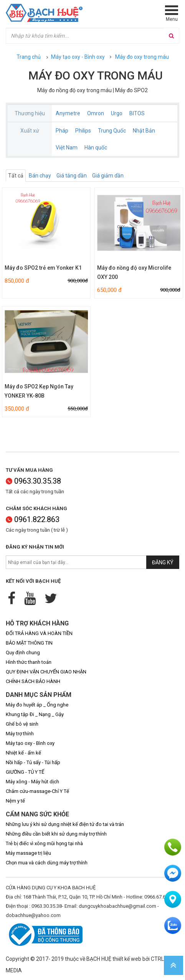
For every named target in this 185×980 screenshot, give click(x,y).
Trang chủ (29, 57)
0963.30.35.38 (33, 481)
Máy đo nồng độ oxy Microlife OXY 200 (134, 272)
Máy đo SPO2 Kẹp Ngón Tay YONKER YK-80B (39, 391)
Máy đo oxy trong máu (142, 57)
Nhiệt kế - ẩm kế (23, 753)
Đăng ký (163, 562)
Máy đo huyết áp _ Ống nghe (37, 705)
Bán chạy (40, 176)
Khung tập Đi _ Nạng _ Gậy (35, 714)
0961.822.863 (33, 519)
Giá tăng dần (72, 176)
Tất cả (16, 176)
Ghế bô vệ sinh (22, 724)
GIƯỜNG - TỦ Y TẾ (25, 772)
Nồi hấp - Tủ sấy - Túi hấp (33, 762)
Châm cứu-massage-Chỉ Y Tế (37, 791)
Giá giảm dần (108, 176)
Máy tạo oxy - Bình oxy (78, 57)
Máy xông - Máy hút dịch (32, 782)
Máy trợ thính (20, 734)
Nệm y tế (15, 801)
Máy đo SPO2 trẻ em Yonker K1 (43, 268)
